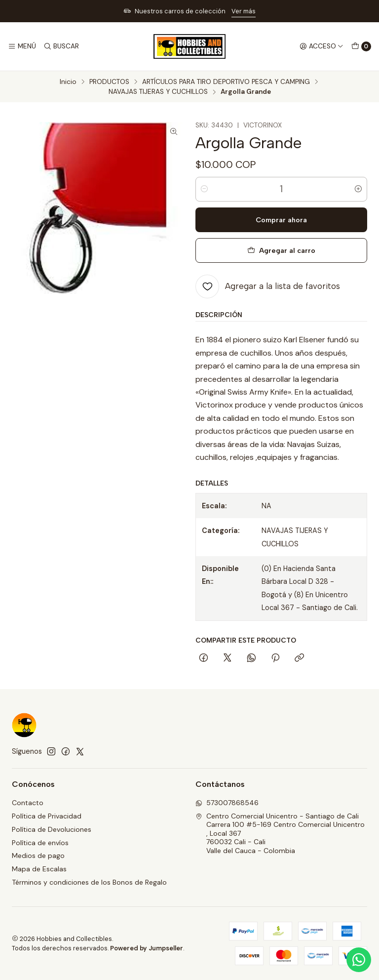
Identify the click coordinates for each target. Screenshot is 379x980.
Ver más (244, 11)
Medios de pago (38, 856)
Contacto (28, 803)
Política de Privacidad (47, 816)
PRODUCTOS (109, 82)
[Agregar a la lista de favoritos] (268, 286)
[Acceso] (322, 46)
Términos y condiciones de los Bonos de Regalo (89, 882)
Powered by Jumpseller (147, 948)
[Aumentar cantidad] (358, 189)
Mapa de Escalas (39, 869)
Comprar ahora (281, 220)
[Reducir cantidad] (204, 189)
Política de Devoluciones (52, 829)
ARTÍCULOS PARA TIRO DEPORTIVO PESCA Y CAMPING (226, 82)
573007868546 (227, 803)
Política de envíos (40, 843)
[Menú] (22, 46)
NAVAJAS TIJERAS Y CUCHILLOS (158, 92)
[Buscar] (61, 46)
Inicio (68, 82)
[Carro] (361, 46)
